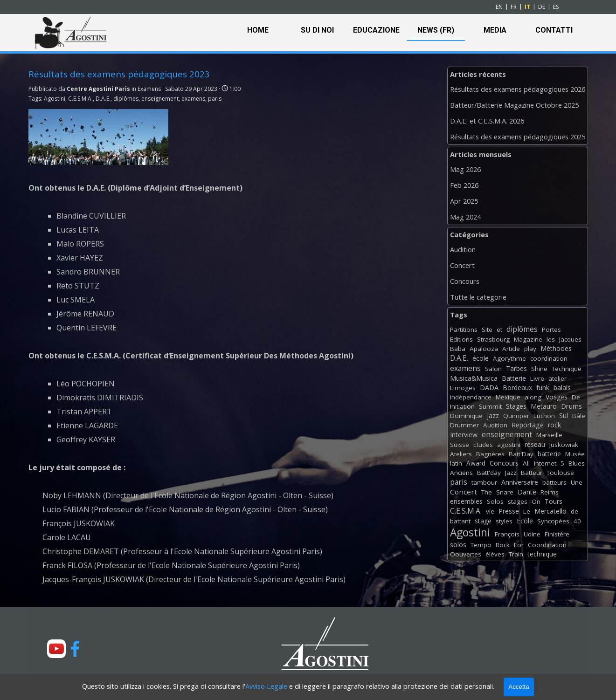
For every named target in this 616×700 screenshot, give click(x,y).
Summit (490, 406)
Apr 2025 (464, 201)
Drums (571, 406)
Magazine (528, 339)
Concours (465, 281)
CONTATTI (554, 30)
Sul (564, 415)
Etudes (483, 445)
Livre (537, 378)
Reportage (528, 425)
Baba (458, 349)
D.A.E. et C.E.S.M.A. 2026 (487, 121)
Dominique (466, 416)
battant (460, 521)
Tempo (481, 545)
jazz (493, 415)
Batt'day (489, 473)
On (536, 501)
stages (518, 501)
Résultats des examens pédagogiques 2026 (518, 89)
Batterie (514, 378)
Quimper (516, 416)
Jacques (570, 339)
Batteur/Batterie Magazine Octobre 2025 (514, 105)
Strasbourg (493, 339)
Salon (493, 369)
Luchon (544, 416)
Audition (463, 249)
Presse (509, 511)
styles (504, 521)
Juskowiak (564, 445)
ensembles (466, 501)
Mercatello (550, 511)
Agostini (55, 99)
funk (543, 388)
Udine (532, 534)
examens (193, 99)
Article (511, 349)
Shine (539, 369)
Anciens (461, 473)
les (551, 339)
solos (458, 545)
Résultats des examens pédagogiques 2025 (518, 137)
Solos (495, 501)
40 (577, 521)
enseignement (160, 99)
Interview (464, 435)
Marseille (549, 435)
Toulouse (560, 473)
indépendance (471, 397)
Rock (503, 545)
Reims (550, 492)
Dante (527, 492)
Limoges (463, 388)
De (576, 397)
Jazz (511, 473)
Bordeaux (517, 388)
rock (554, 425)
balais (562, 388)
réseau (535, 444)
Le (527, 511)
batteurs (554, 482)
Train (516, 554)
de (574, 511)
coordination (549, 358)
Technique (567, 369)
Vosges (557, 397)
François (507, 534)
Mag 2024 (465, 217)
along (533, 397)
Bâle (579, 416)
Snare (505, 492)
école (481, 358)
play (530, 349)
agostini (509, 445)
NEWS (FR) (436, 30)
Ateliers (461, 454)
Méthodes (556, 348)
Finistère (557, 534)
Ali (526, 463)
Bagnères (490, 454)
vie (490, 511)
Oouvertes (466, 554)
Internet (545, 463)
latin (456, 463)
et (499, 329)
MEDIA (495, 30)
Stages (516, 406)
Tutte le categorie (478, 297)
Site (487, 329)
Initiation (462, 406)
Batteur (532, 473)
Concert (462, 265)
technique (542, 554)
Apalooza (484, 349)
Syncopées (553, 521)
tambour (484, 482)
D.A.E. (103, 99)
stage (483, 521)
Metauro (544, 406)
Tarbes (516, 368)
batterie (549, 454)
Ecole (525, 521)
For (519, 545)
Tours (554, 501)
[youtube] (56, 649)
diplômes (126, 99)
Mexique (508, 397)
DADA (489, 387)
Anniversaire (520, 482)
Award (476, 463)
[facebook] (75, 649)
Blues (577, 463)
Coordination (547, 545)
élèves (495, 554)
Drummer (464, 425)
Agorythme (509, 358)
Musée (575, 454)
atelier (557, 378)
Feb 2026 (464, 185)
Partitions (464, 329)
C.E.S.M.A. (80, 99)
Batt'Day (521, 454)
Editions (461, 339)
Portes (551, 329)
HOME (258, 30)
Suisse (460, 445)
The (487, 492)
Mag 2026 (465, 169)
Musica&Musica (474, 378)
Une (577, 482)
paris (215, 99)
